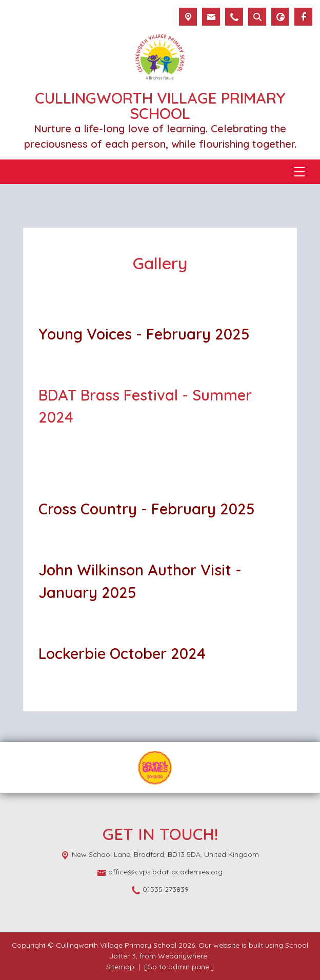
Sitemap (120, 967)
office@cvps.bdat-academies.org (165, 872)
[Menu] (299, 172)
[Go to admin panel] (179, 967)
